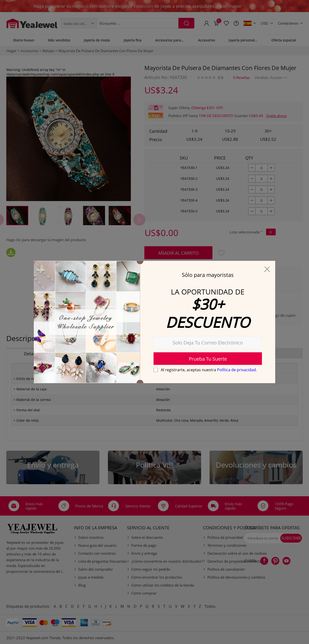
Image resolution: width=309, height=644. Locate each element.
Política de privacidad (236, 370)
